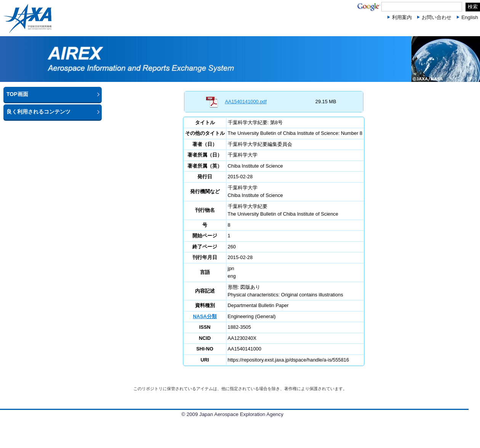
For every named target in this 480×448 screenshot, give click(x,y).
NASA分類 (205, 316)
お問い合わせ (437, 17)
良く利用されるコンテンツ (38, 112)
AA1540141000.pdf (246, 102)
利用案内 (402, 17)
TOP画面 (17, 94)
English (470, 17)
